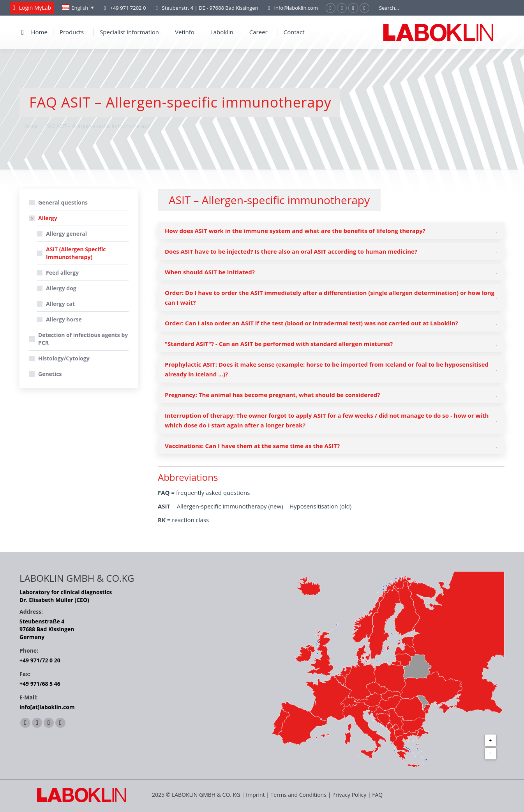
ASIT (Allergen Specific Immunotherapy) (76, 253)
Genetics (50, 374)
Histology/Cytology (64, 358)
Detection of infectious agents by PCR (83, 339)
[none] (78, 8)
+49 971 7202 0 (128, 8)
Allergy (44, 218)
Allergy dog (61, 288)
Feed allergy (62, 273)
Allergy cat (60, 304)
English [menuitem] (80, 8)
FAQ (377, 795)
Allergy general (66, 234)
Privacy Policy (349, 795)
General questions (63, 202)
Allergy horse (64, 319)
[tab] (331, 231)
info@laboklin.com (292, 8)
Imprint (255, 795)
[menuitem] (78, 8)
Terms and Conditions (299, 795)
